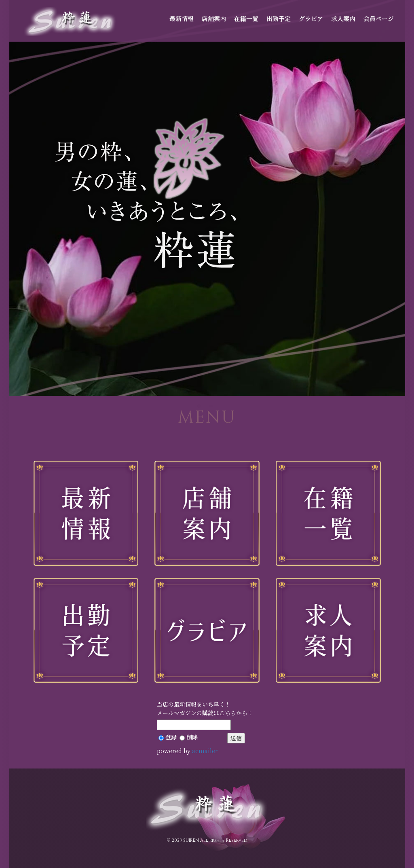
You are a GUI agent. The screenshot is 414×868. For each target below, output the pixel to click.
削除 (189, 737)
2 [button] (213, 408)
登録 (168, 737)
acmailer (205, 751)
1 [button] (201, 408)
